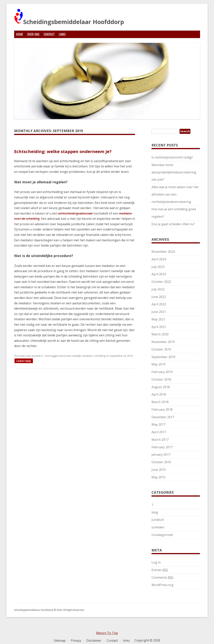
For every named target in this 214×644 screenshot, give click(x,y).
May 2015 (158, 477)
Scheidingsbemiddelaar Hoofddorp (69, 17)
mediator (88, 356)
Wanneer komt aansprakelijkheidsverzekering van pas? (174, 172)
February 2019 (162, 372)
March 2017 (160, 440)
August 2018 (161, 387)
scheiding (100, 356)
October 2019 (161, 349)
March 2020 (160, 334)
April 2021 (159, 327)
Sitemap (60, 641)
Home (20, 34)
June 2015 (159, 470)
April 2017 (159, 432)
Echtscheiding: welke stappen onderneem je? (63, 151)
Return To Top (107, 633)
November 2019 (163, 342)
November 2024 (163, 252)
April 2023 (159, 274)
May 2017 (158, 424)
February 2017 (162, 447)
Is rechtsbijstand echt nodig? (172, 157)
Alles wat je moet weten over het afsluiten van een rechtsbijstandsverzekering (175, 194)
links (62, 34)
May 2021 (158, 319)
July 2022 (158, 289)
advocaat (65, 356)
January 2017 (161, 454)
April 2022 (159, 304)
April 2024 (159, 259)
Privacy (76, 641)
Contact (49, 34)
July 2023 (158, 267)
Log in (156, 562)
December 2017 (163, 417)
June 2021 (159, 312)
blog (155, 512)
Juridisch (158, 520)
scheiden (158, 527)
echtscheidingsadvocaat (75, 213)
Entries (160, 570)
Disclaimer (94, 641)
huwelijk (76, 356)
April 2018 (159, 394)
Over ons (33, 34)
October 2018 (161, 379)
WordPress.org (162, 585)
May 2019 (158, 364)
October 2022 (161, 282)
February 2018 (162, 409)
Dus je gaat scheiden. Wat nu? (173, 224)
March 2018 (160, 402)
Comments (162, 577)
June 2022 (159, 297)
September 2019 (163, 357)
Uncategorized (162, 535)
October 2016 (161, 462)
